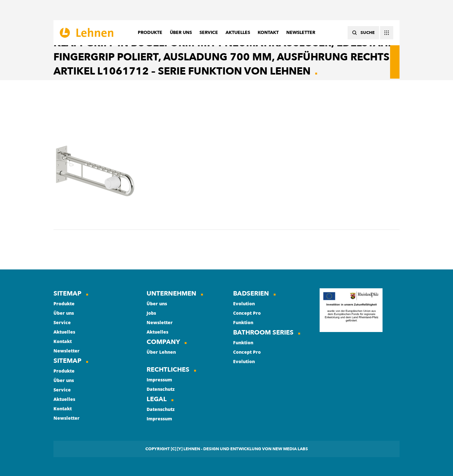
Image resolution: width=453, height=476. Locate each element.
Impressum (159, 380)
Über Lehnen (161, 352)
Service (62, 322)
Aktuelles (64, 332)
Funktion (243, 322)
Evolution (244, 304)
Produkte (64, 304)
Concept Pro (247, 313)
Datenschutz (161, 389)
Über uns (64, 313)
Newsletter (67, 351)
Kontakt (63, 341)
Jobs (151, 313)
